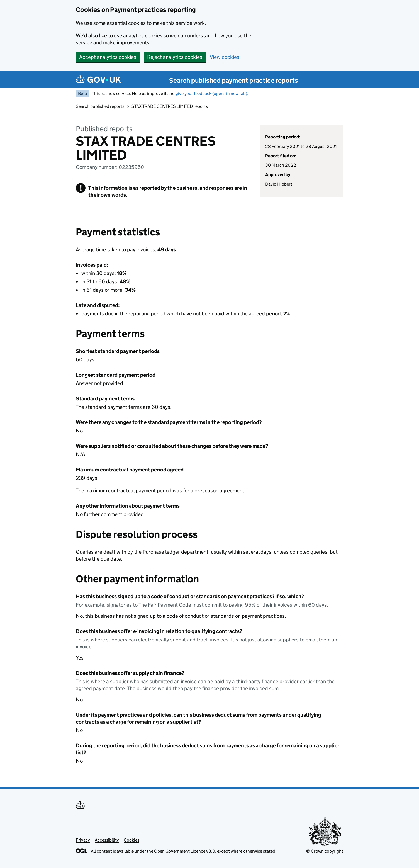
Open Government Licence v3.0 (185, 851)
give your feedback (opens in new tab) (211, 93)
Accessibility (107, 840)
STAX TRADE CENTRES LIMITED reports (170, 106)
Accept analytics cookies (108, 57)
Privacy (83, 840)
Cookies (131, 840)
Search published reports (100, 106)
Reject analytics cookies (175, 57)
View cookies (225, 57)
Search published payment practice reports (234, 80)
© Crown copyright (325, 851)
